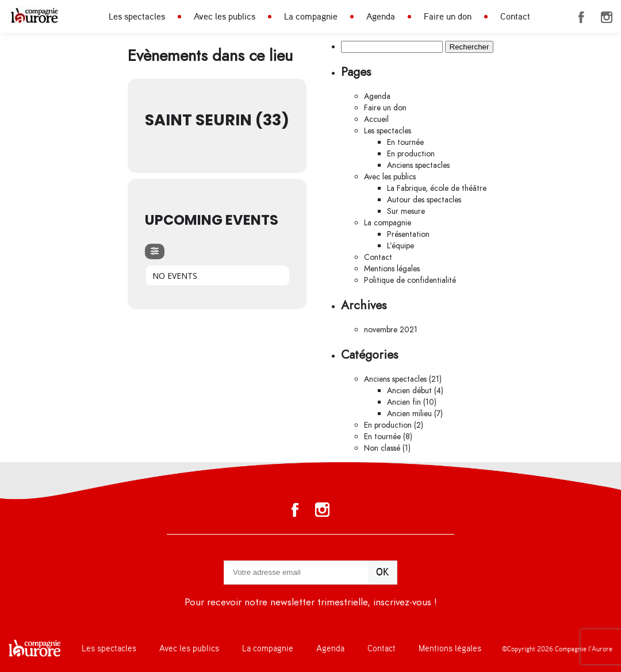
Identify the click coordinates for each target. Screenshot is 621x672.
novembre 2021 (391, 330)
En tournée (405, 142)
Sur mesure (406, 211)
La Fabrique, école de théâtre (437, 188)
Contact (515, 17)
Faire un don (448, 17)
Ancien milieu (409, 414)
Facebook (581, 17)
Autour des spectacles (424, 200)
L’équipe (400, 246)
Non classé (382, 448)
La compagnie (311, 17)
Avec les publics (225, 17)
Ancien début (409, 391)
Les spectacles (137, 17)
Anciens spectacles (418, 165)
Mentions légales (392, 269)
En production (411, 154)
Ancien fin (404, 402)
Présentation (408, 234)
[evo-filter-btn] (155, 251)
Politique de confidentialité (410, 280)
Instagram (607, 17)
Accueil (376, 119)
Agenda (381, 17)
